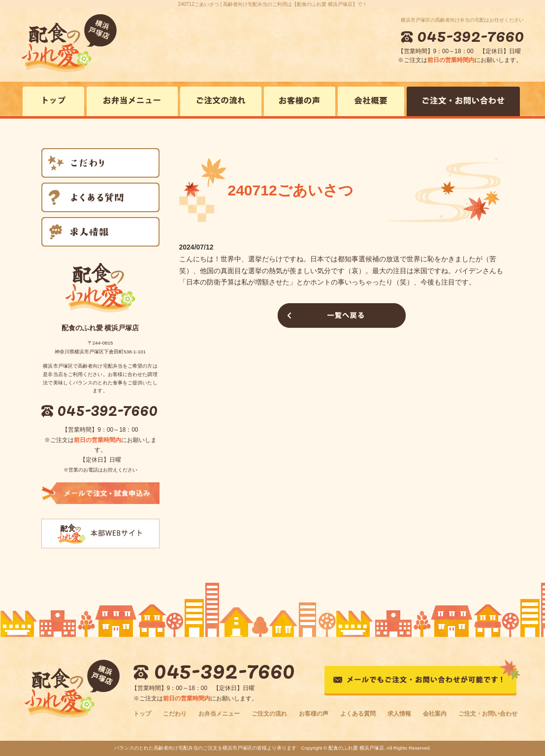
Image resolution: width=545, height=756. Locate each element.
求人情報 (399, 714)
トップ (142, 714)
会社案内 (435, 714)
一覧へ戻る (342, 315)
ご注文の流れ (269, 714)
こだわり (175, 714)
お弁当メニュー (219, 714)
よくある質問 (358, 714)
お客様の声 (314, 714)
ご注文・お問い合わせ (488, 714)
